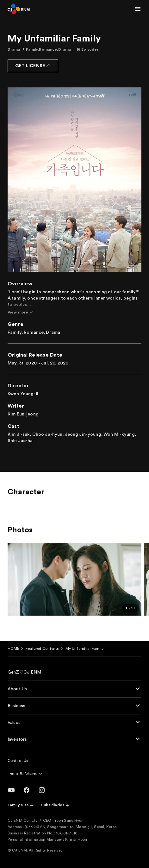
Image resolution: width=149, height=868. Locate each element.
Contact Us (18, 761)
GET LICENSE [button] (33, 65)
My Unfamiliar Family (84, 649)
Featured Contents (42, 649)
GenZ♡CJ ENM (25, 672)
